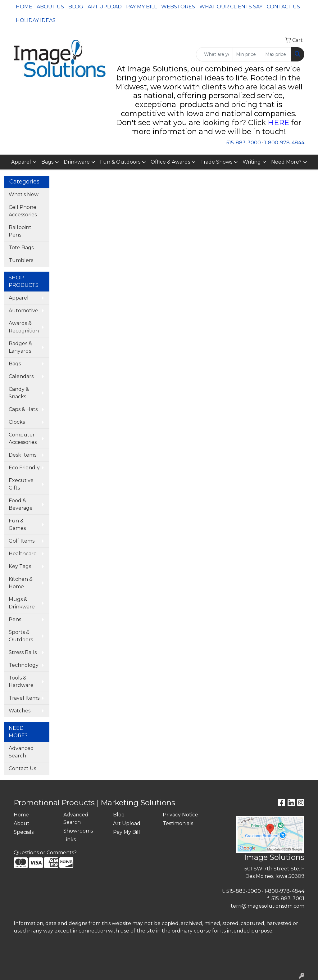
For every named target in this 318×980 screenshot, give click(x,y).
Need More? (286, 162)
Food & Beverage (21, 504)
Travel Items (24, 698)
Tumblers (21, 260)
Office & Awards (170, 162)
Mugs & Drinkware (22, 603)
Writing (252, 162)
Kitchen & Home (21, 583)
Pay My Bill (141, 7)
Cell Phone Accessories (23, 211)
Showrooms (78, 831)
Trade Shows (216, 162)
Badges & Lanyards (20, 347)
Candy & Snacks (19, 393)
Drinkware (77, 162)
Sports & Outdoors (21, 636)
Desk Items (23, 455)
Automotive (23, 311)
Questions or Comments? (45, 853)
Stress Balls (23, 652)
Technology (24, 665)
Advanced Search (21, 752)
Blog (76, 7)
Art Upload (105, 7)
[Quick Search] (214, 54)
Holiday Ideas (36, 20)
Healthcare (23, 554)
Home (24, 7)
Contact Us (283, 7)
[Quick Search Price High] (277, 54)
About (22, 823)
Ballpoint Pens (20, 231)
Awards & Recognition (24, 327)
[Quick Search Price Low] (247, 54)
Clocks (17, 422)
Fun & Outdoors (120, 162)
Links (70, 840)
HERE (278, 122)
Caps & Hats (23, 409)
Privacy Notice (180, 815)
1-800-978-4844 (284, 143)
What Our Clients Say (231, 7)
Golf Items (22, 541)
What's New (24, 194)
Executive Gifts (21, 484)
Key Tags (20, 566)
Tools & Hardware (21, 682)
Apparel (21, 162)
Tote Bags (21, 248)
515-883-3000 (244, 143)
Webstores (178, 7)
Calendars (21, 376)
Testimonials (178, 823)
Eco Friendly (24, 468)
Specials (24, 832)
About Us (50, 7)
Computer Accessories (23, 438)
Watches (20, 711)
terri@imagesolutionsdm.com (268, 906)
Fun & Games (17, 524)
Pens (15, 619)
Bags (47, 162)
